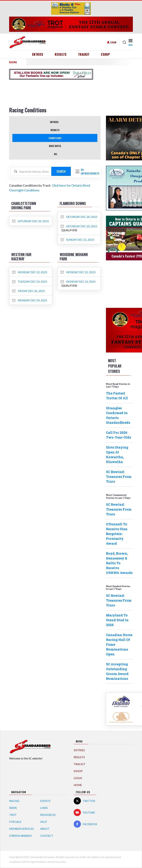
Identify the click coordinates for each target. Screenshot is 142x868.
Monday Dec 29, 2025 (30, 300)
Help (44, 822)
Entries (38, 54)
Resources (48, 815)
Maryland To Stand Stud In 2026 (117, 620)
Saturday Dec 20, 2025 (31, 221)
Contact (47, 836)
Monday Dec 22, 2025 (30, 272)
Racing (14, 801)
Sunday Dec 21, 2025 (77, 240)
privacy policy (59, 862)
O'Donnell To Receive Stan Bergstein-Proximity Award (117, 534)
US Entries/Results (90, 171)
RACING (13, 62)
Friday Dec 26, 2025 (29, 291)
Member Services (22, 829)
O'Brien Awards (20, 836)
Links (44, 808)
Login (113, 42)
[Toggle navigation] (130, 42)
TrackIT (84, 54)
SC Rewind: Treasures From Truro (119, 477)
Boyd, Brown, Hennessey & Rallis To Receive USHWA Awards (119, 563)
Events (45, 801)
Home (78, 785)
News (13, 808)
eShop (105, 54)
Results (61, 54)
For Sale (15, 822)
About (45, 829)
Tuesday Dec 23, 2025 (30, 282)
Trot (13, 815)
